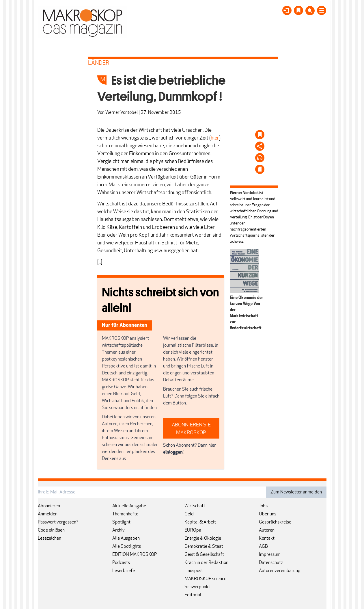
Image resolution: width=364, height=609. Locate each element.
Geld (189, 514)
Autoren (267, 530)
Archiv (118, 530)
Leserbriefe (124, 571)
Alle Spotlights (127, 547)
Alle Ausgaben (126, 539)
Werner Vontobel (122, 113)
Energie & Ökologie (203, 539)
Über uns (268, 514)
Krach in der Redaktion (206, 563)
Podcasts (121, 563)
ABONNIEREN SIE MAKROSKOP (191, 429)
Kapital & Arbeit (200, 522)
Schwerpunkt (197, 587)
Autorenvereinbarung (280, 571)
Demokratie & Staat (204, 547)
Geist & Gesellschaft (204, 555)
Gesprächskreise (275, 522)
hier (215, 138)
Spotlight (121, 522)
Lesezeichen (50, 539)
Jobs (263, 506)
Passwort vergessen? (58, 522)
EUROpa (193, 530)
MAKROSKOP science (205, 579)
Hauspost (194, 571)
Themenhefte (125, 514)
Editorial (193, 595)
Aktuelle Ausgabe (129, 506)
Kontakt (267, 539)
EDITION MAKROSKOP (135, 555)
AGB (263, 547)
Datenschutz (271, 563)
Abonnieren (49, 506)
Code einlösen (51, 530)
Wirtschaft (195, 506)
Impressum (270, 555)
